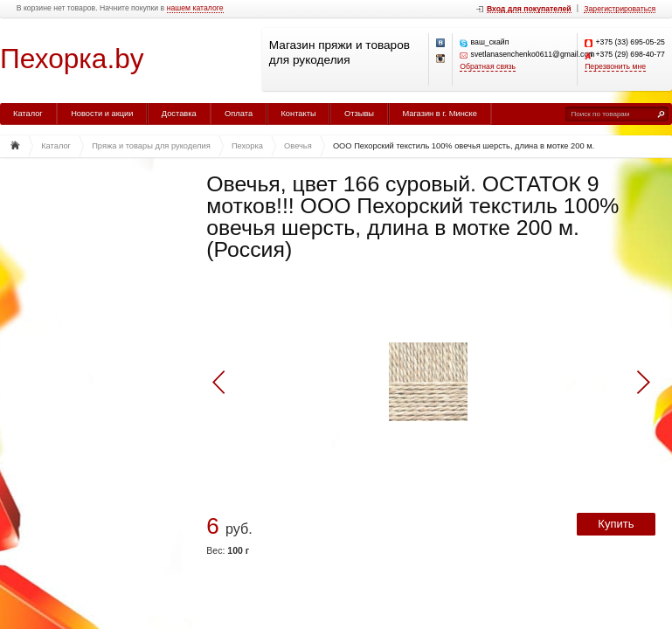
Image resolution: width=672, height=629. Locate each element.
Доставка (179, 114)
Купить (616, 524)
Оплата (239, 114)
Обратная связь (488, 67)
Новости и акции (102, 114)
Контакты (298, 114)
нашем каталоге (195, 8)
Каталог (28, 114)
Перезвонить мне (615, 67)
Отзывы (359, 114)
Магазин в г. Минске (439, 114)
